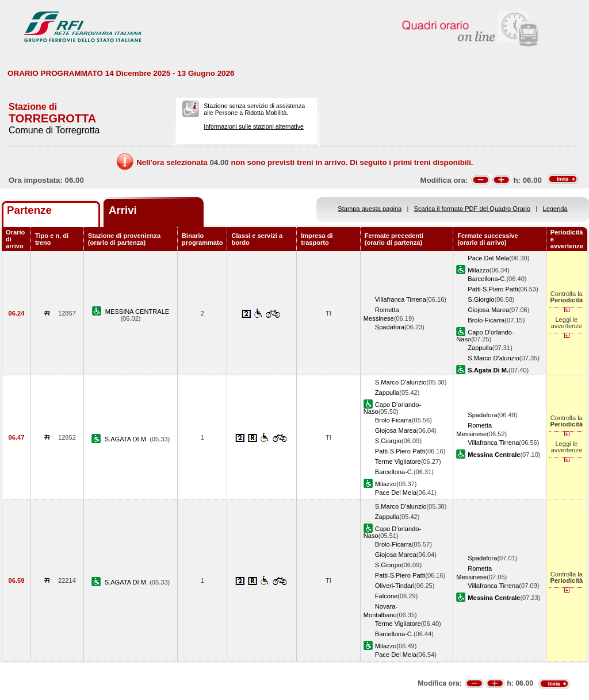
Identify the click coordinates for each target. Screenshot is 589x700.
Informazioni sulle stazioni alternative (254, 126)
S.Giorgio (481, 299)
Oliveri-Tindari (395, 586)
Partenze (29, 210)
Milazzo (479, 270)
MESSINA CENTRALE (137, 311)
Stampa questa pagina (370, 209)
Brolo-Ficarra (486, 320)
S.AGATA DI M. (127, 439)
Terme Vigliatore (398, 461)
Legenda (555, 209)
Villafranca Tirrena (401, 299)
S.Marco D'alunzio (494, 358)
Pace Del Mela (488, 258)
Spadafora (390, 327)
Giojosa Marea (488, 310)
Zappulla (480, 348)
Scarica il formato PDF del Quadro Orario (473, 209)
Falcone (386, 596)
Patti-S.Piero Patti (493, 289)
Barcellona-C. (487, 279)
